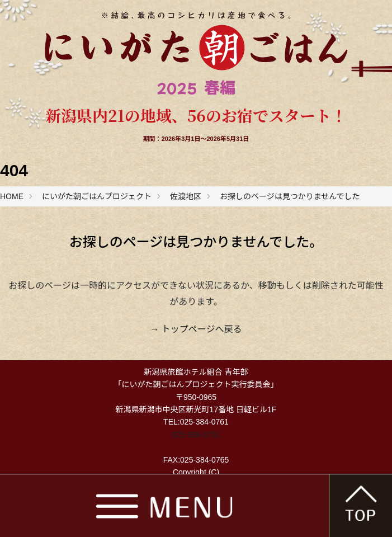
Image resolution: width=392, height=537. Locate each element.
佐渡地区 (186, 196)
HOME (12, 196)
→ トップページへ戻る (196, 329)
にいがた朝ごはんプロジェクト (97, 196)
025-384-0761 (196, 435)
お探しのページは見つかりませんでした (290, 196)
